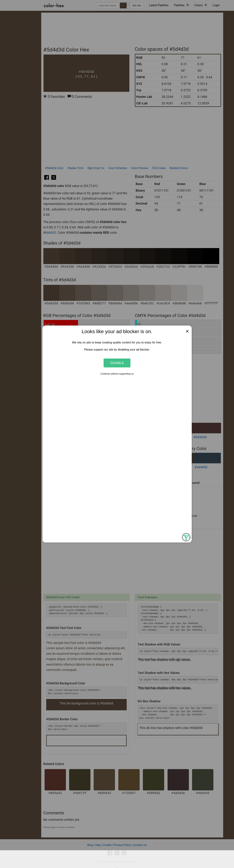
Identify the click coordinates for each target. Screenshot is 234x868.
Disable (117, 363)
